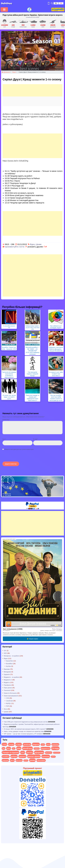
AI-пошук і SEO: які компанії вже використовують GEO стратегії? (25, 729)
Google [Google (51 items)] (11, 744)
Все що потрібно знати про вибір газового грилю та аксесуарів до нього (56, 398)
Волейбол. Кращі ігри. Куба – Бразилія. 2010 (9, 348)
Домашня (6, 72)
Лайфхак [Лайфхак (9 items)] (37, 749)
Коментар (6, 420)
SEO (5, 653)
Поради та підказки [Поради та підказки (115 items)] (11, 752)
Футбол (9, 666)
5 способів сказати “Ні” (9, 327)
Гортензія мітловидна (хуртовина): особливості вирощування (9, 375)
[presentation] (16, 457)
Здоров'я (7, 674)
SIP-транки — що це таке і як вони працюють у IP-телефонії (23, 734)
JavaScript (9, 701)
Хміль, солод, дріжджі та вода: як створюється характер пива (24, 731)
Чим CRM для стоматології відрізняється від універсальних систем (26, 722)
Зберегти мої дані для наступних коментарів (19, 449)
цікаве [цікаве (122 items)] (32, 760)
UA (61, 3)
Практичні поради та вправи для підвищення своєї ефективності (32, 398)
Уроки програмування (11, 696)
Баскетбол (10, 661)
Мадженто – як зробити (12, 677)
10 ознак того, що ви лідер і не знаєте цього (9, 397)
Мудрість (7, 682)
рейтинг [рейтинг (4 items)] (53, 757)
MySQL (8, 703)
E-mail (36, 439)
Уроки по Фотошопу (10, 693)
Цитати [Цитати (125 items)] (30, 752)
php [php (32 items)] (4, 748)
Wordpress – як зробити (12, 656)
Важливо (7, 669)
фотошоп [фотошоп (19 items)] (19, 760)
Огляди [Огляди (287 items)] (55, 748)
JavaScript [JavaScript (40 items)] (27, 744)
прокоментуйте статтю (15, 247)
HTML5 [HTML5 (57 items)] (19, 744)
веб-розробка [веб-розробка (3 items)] (57, 753)
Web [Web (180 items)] (19, 748)
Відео (14, 72)
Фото (6, 709)
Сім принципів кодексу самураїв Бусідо (33, 374)
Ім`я (4, 439)
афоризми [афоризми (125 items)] (39, 752)
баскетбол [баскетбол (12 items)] (49, 753)
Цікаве (39, 244)
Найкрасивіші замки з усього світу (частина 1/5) (32, 328)
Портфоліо (7, 685)
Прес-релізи (8, 688)
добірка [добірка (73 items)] (14, 756)
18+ (5, 651)
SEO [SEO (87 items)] (9, 748)
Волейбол (9, 664)
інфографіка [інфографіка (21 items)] (41, 760)
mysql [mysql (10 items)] (43, 745)
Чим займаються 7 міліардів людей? (56, 327)
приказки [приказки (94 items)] (46, 756)
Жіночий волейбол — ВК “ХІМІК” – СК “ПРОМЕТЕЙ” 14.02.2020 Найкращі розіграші (32, 351)
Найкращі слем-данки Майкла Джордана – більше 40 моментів (56, 349)
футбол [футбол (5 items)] (26, 761)
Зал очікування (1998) (13, 629)
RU (56, 3)
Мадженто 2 (8, 680)
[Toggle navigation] (4, 10)
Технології (7, 690)
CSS (8, 698)
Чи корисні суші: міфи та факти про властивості (56, 374)
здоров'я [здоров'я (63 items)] (22, 756)
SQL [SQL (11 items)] (14, 749)
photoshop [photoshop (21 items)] (55, 744)
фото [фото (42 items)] (12, 760)
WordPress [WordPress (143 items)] (27, 748)
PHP (8, 706)
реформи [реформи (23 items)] (5, 760)
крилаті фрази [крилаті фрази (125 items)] (34, 756)
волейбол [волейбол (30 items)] (6, 756)
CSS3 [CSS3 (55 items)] (4, 744)
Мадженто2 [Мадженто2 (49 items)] (45, 748)
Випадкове (7, 672)
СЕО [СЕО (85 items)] (23, 752)
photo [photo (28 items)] (48, 744)
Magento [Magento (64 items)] (36, 744)
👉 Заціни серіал (32, 639)
